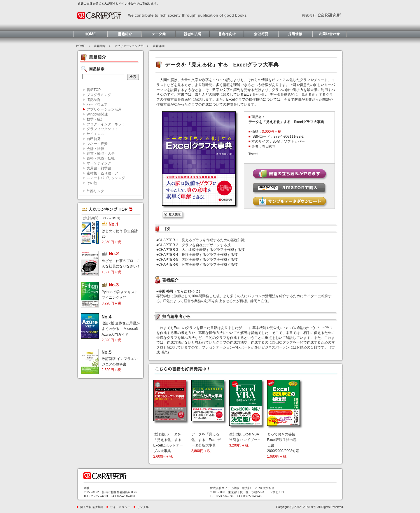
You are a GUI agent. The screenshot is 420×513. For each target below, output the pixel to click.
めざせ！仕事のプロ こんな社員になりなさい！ (121, 266)
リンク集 (141, 507)
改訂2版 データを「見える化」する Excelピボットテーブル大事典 (168, 445)
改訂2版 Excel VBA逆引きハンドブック (245, 440)
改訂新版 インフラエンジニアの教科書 (120, 364)
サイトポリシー (118, 507)
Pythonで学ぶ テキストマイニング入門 (120, 297)
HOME (81, 46)
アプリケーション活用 (129, 46)
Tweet (253, 154)
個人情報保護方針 (90, 507)
